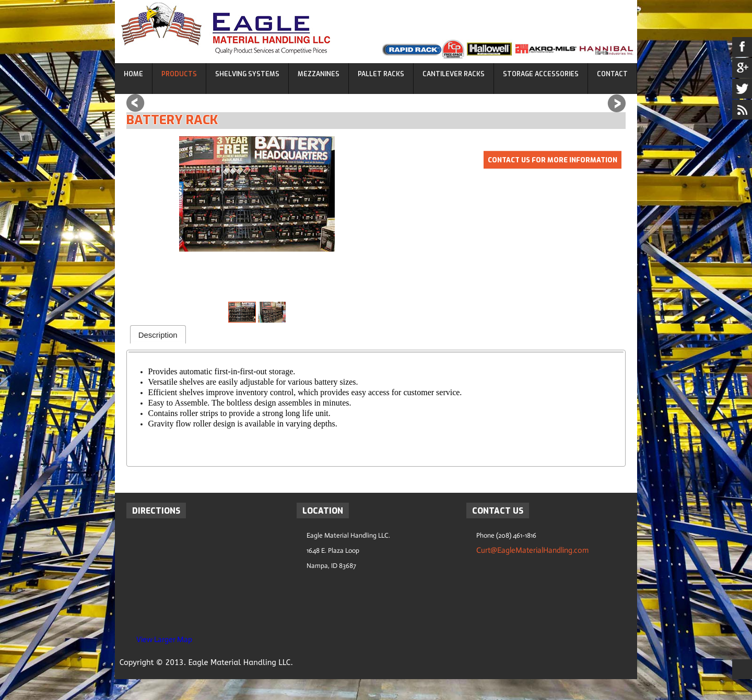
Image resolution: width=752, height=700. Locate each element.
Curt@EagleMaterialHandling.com (532, 550)
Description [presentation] (158, 335)
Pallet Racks (381, 74)
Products (179, 74)
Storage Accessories (541, 74)
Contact (612, 74)
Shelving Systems (247, 74)
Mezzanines (319, 74)
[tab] (158, 334)
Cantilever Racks (454, 74)
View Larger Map (164, 639)
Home (133, 74)
